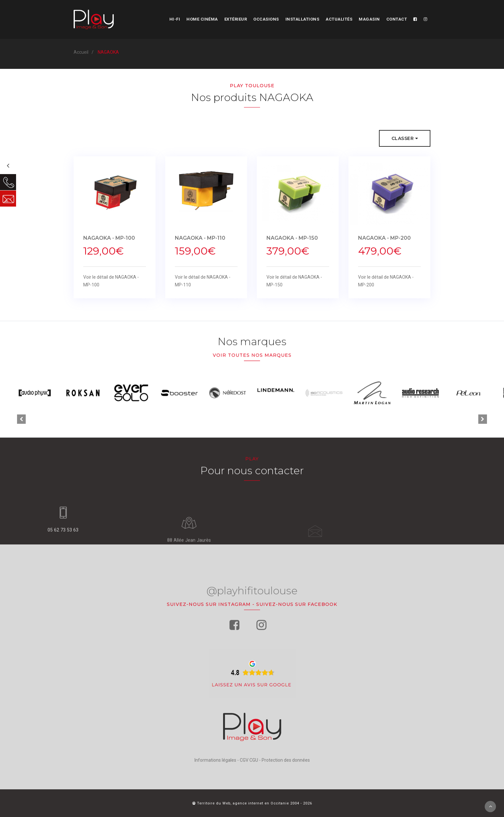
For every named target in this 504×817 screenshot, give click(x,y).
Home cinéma (202, 19)
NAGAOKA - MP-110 (200, 241)
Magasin (369, 19)
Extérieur (236, 19)
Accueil (81, 52)
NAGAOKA (108, 52)
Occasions (266, 19)
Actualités (339, 19)
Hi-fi (175, 19)
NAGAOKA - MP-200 (384, 241)
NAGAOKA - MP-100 (109, 241)
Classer (405, 139)
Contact (397, 19)
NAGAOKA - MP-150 (292, 241)
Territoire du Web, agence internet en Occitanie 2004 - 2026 (252, 803)
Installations (302, 19)
